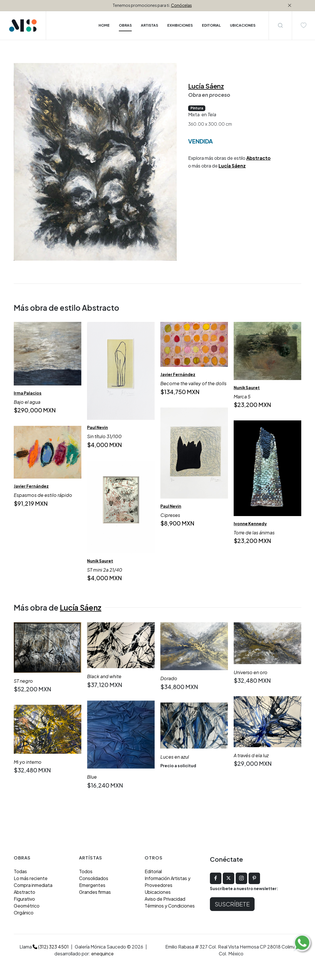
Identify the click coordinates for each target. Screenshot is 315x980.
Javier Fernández (178, 375)
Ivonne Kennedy (250, 524)
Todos (86, 871)
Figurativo (24, 899)
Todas (20, 871)
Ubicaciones (158, 892)
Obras (125, 25)
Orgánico (24, 913)
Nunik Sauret (247, 387)
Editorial (153, 871)
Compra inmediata (33, 885)
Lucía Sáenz (206, 86)
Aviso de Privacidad (165, 899)
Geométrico (27, 906)
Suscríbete (232, 904)
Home (104, 25)
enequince (102, 954)
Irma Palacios (28, 393)
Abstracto (258, 158)
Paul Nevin (98, 428)
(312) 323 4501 (51, 947)
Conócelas (181, 5)
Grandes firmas (95, 892)
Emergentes (92, 885)
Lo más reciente (31, 878)
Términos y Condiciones (170, 906)
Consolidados (94, 878)
